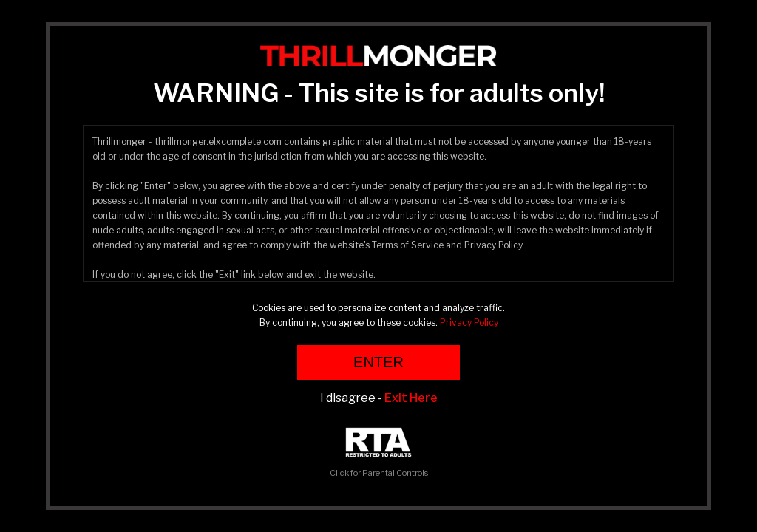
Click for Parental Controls (379, 453)
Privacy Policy (469, 323)
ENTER (378, 362)
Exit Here (411, 398)
